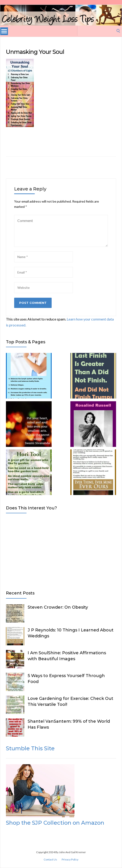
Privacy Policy (70, 860)
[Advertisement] (61, 551)
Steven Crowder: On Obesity (58, 607)
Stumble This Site (30, 748)
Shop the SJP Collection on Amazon (55, 823)
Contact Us (50, 860)
